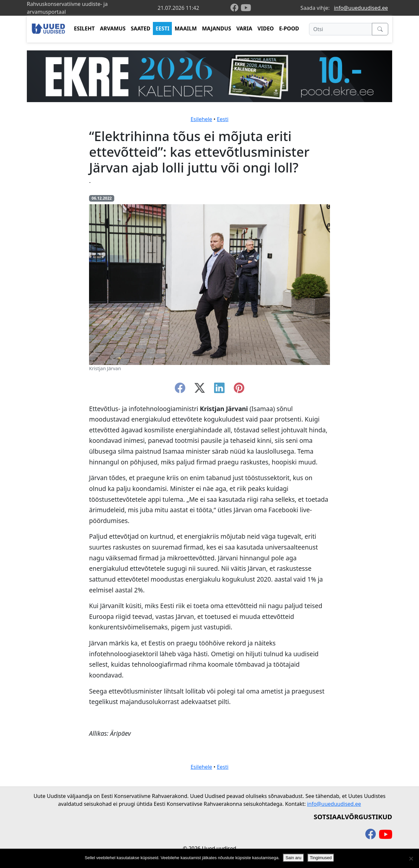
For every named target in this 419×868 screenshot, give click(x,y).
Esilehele (201, 119)
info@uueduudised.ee (361, 8)
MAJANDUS (217, 28)
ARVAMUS (113, 28)
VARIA (244, 28)
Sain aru (293, 858)
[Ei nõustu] (411, 859)
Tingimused (321, 858)
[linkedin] (219, 390)
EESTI (162, 28)
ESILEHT (84, 28)
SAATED (141, 28)
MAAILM (186, 28)
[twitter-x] (200, 390)
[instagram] (239, 390)
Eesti (223, 119)
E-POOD (289, 28)
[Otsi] (341, 29)
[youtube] (246, 8)
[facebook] (236, 8)
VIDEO (266, 28)
